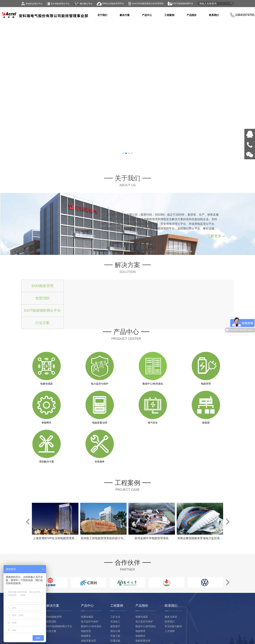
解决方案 (125, 15)
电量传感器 (87, 617)
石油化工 (115, 622)
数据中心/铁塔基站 (91, 626)
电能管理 (86, 631)
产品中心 (147, 15)
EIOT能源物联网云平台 (59, 626)
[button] (123, 153)
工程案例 (169, 15)
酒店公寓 (115, 631)
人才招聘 (170, 631)
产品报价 (192, 15)
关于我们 (102, 15)
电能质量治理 (88, 641)
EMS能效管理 (54, 617)
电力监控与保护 (90, 622)
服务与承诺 (171, 617)
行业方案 (51, 631)
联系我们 (214, 15)
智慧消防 (51, 622)
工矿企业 (115, 617)
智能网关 (86, 636)
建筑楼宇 (115, 626)
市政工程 (115, 636)
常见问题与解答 (173, 626)
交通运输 (115, 641)
